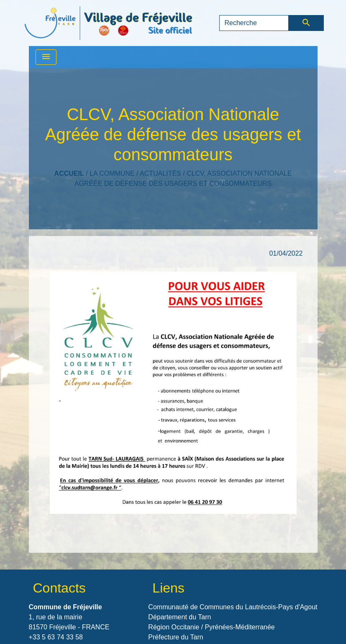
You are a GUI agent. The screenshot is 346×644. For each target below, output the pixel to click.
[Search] (254, 23)
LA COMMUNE (112, 173)
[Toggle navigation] (46, 57)
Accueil (69, 173)
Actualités (160, 173)
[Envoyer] (306, 23)
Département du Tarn (179, 617)
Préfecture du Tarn (176, 637)
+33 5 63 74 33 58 (56, 637)
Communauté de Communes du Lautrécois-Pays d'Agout (233, 607)
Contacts (59, 588)
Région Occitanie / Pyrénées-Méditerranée (211, 627)
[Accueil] (108, 23)
